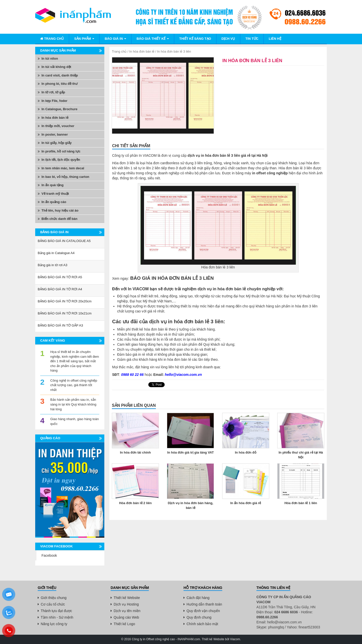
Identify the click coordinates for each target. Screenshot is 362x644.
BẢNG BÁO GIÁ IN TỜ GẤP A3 (60, 325)
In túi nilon (50, 58)
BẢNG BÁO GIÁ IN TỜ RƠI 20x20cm (65, 301)
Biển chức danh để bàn (59, 219)
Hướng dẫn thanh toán (204, 604)
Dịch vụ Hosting (126, 604)
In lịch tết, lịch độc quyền (61, 160)
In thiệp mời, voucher (58, 126)
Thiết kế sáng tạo (195, 39)
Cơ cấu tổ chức (53, 604)
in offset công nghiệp (270, 173)
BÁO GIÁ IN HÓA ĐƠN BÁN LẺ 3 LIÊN (171, 278)
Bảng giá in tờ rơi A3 (53, 265)
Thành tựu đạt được (56, 611)
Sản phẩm (84, 39)
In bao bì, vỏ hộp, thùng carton (65, 177)
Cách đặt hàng (198, 598)
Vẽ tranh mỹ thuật (55, 194)
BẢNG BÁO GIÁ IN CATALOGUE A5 (64, 241)
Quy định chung (199, 617)
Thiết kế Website (127, 598)
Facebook (49, 555)
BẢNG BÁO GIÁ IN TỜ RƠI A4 (60, 289)
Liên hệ (275, 39)
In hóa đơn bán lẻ (142, 51)
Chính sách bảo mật (202, 624)
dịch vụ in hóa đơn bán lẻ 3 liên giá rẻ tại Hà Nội (228, 155)
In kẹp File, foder (54, 101)
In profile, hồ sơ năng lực (61, 151)
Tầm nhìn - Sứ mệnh (57, 617)
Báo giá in (115, 39)
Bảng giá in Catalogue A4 (56, 253)
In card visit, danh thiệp (60, 75)
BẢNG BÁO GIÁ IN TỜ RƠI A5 (60, 277)
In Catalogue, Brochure (59, 109)
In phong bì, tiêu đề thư (60, 84)
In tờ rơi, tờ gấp (53, 92)
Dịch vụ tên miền (127, 611)
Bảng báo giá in (54, 232)
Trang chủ (52, 39)
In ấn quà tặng (53, 185)
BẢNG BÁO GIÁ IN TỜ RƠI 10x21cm (65, 313)
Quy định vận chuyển (203, 611)
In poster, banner (55, 134)
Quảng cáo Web (126, 617)
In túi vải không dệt (56, 67)
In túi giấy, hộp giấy (57, 143)
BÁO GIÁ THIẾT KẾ (153, 39)
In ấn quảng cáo (54, 202)
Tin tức (252, 39)
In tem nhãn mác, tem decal (63, 168)
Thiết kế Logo (124, 624)
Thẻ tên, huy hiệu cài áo (60, 210)
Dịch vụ (228, 39)
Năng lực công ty (54, 624)
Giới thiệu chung (54, 598)
